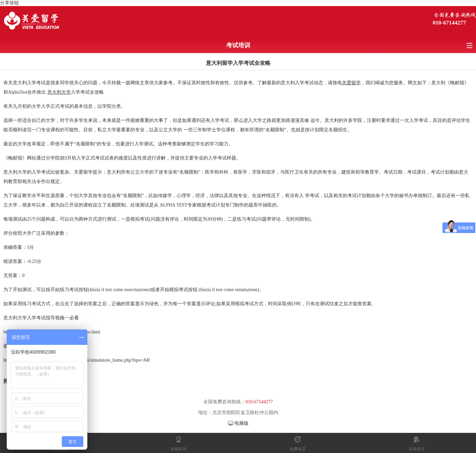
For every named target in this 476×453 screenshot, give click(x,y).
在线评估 (417, 449)
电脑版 (242, 423)
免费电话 (298, 449)
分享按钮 (9, 3)
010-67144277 (449, 23)
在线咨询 (178, 449)
